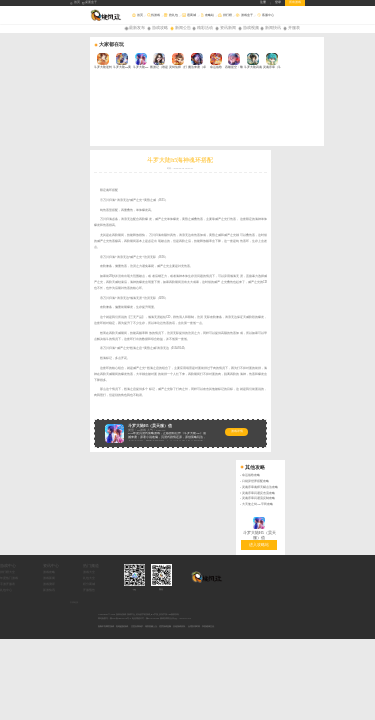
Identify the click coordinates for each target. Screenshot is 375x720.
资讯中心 (121, 404)
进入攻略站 (349, 167)
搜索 (369, 15)
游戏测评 (119, 422)
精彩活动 (205, 28)
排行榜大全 (77, 410)
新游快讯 (119, 428)
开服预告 (160, 428)
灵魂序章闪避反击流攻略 (348, 116)
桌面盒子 (90, 3)
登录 (278, 2)
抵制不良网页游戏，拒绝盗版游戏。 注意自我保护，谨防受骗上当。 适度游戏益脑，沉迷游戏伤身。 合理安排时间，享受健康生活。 (157, 463)
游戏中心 (78, 404)
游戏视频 (251, 28)
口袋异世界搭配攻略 (345, 105)
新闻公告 (183, 28)
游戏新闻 (119, 416)
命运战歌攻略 (341, 99)
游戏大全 (160, 410)
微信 (232, 426)
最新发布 (137, 28)
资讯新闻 (228, 28)
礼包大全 (160, 416)
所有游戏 (295, 2)
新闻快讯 (273, 28)
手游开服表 (77, 422)
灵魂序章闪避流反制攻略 (348, 122)
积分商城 (160, 422)
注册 (263, 2)
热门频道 (162, 404)
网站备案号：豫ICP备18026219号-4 (114, 456)
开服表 (294, 28)
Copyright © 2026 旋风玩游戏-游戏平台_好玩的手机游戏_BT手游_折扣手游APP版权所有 (138, 452)
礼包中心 (76, 428)
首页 (75, 3)
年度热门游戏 (79, 416)
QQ (204, 426)
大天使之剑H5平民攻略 (347, 128)
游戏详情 (147, 365)
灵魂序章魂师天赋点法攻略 (350, 110)
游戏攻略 (160, 28)
